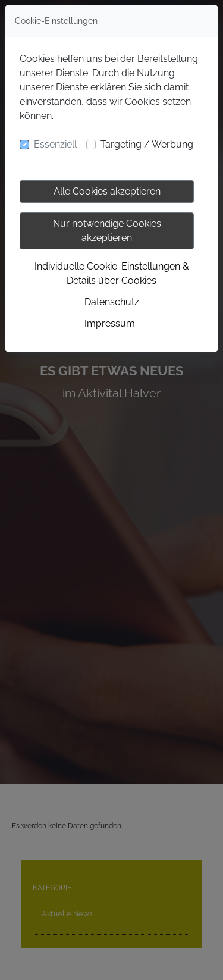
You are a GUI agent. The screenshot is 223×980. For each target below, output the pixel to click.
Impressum (110, 323)
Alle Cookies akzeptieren (107, 191)
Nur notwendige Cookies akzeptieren (107, 231)
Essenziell (55, 144)
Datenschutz (112, 302)
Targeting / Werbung (147, 144)
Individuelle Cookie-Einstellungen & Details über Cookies (112, 273)
